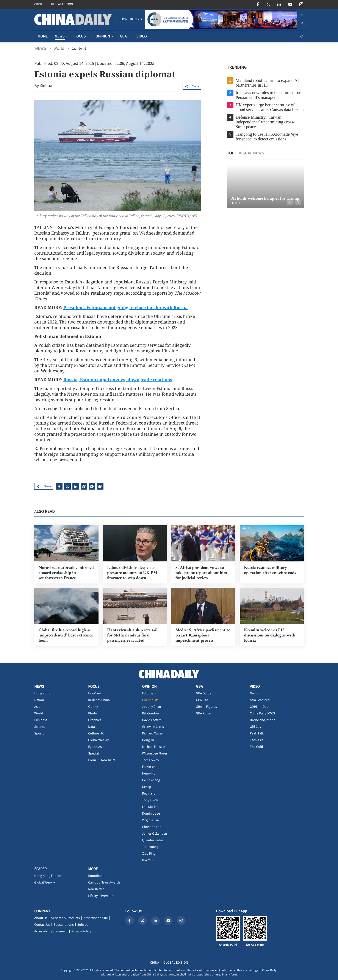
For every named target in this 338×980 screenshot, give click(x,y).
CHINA (38, 4)
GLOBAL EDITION (62, 4)
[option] (265, 186)
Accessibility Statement (51, 931)
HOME (43, 36)
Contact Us (42, 925)
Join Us (83, 925)
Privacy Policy (81, 931)
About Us (41, 918)
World (59, 48)
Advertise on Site (96, 918)
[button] (232, 203)
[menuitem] (130, 19)
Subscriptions (64, 925)
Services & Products (65, 918)
